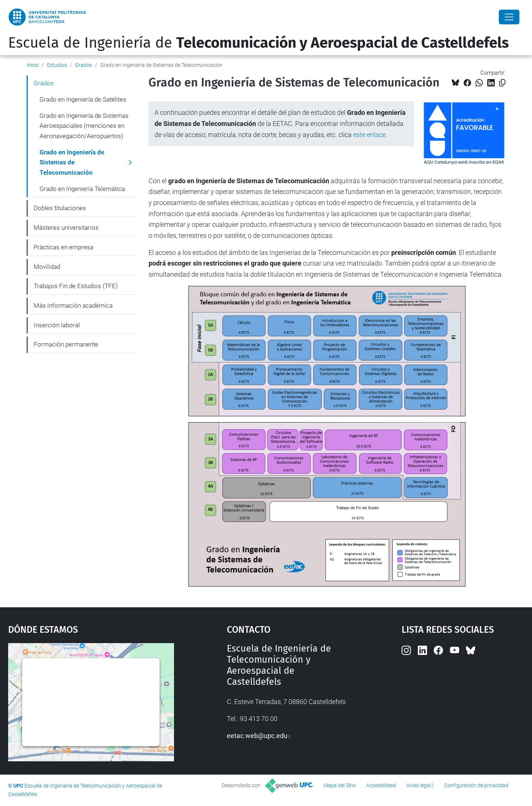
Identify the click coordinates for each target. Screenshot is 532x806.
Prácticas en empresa (64, 247)
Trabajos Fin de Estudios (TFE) (76, 286)
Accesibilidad (381, 785)
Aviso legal (419, 785)
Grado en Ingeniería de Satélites (83, 99)
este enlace (369, 135)
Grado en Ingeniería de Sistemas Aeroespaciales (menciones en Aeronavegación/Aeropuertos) (84, 126)
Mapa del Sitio (340, 785)
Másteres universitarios (66, 228)
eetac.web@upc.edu (257, 736)
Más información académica (73, 305)
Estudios (57, 65)
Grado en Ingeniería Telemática (82, 189)
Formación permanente (66, 344)
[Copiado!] (502, 83)
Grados (83, 65)
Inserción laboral (57, 325)
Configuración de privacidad (476, 785)
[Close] (509, 17)
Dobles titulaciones (60, 208)
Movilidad (47, 267)
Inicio (33, 65)
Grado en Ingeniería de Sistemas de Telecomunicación (72, 162)
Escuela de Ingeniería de (258, 43)
